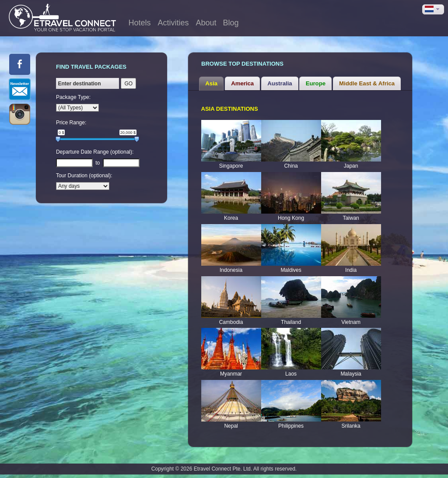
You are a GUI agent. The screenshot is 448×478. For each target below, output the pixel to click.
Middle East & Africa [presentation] (367, 83)
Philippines (291, 426)
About (206, 23)
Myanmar (231, 374)
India (351, 270)
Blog (231, 23)
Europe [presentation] (316, 83)
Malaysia (351, 374)
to (98, 163)
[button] (433, 9)
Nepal (231, 426)
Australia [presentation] (280, 83)
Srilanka (351, 426)
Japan (351, 166)
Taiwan (351, 218)
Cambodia (231, 322)
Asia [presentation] (211, 83)
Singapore (231, 166)
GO (128, 84)
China (291, 166)
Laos (291, 374)
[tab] (211, 84)
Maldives (291, 270)
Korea (231, 218)
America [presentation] (242, 83)
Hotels (139, 23)
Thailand (291, 322)
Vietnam (351, 322)
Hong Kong (291, 218)
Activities (173, 23)
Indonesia (231, 270)
